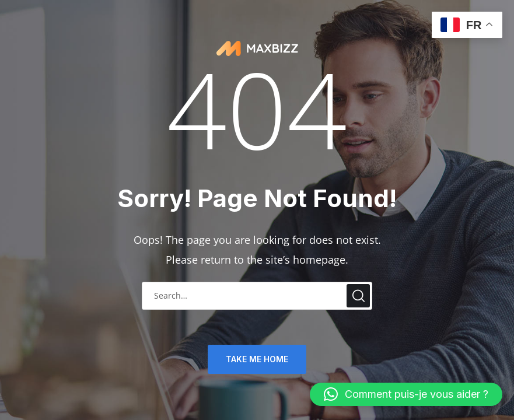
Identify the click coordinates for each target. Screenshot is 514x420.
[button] (406, 394)
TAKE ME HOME (257, 359)
